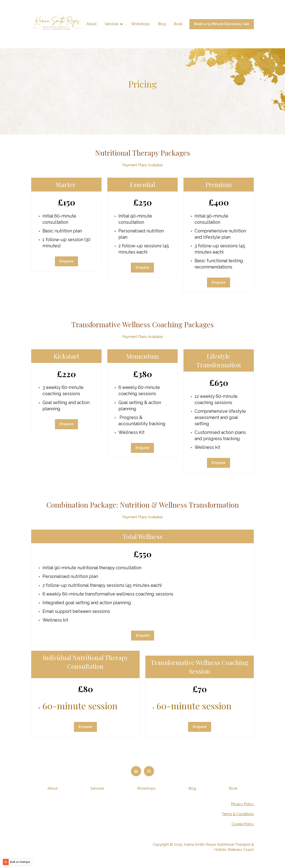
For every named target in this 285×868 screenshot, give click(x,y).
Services (112, 24)
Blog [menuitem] (192, 788)
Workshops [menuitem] (146, 788)
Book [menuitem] (233, 788)
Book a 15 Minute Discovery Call (222, 24)
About (92, 24)
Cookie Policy (243, 824)
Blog (162, 24)
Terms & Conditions (238, 814)
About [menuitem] (53, 788)
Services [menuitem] (97, 788)
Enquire (66, 261)
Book (178, 24)
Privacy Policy (242, 804)
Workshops (140, 24)
